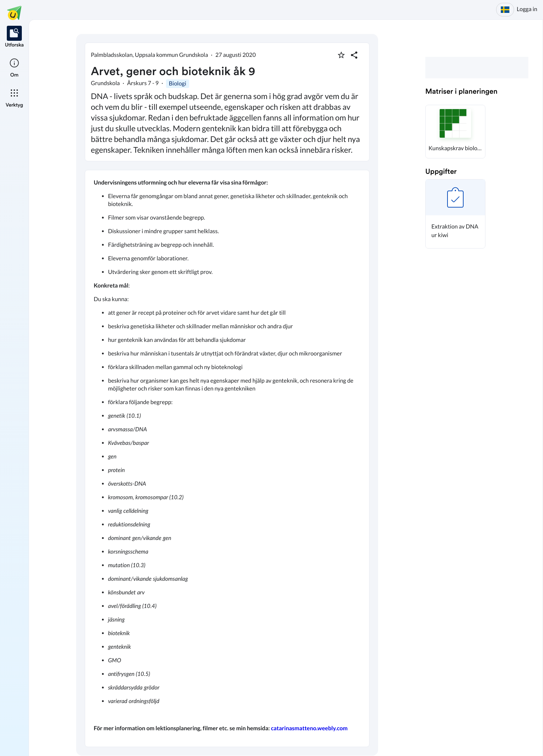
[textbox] (227, 458)
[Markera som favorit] (341, 55)
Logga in (527, 9)
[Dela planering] (354, 55)
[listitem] (14, 37)
